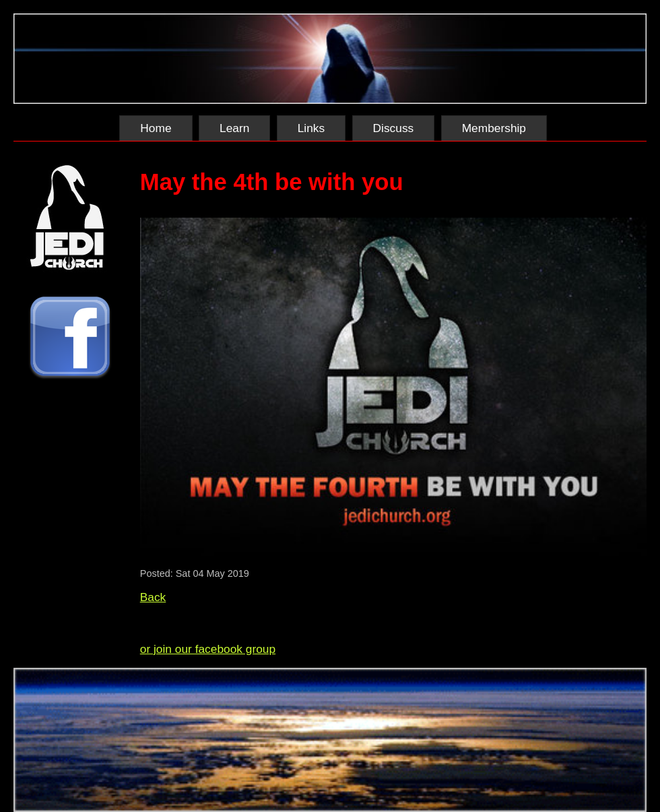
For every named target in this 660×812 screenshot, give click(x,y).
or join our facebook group (208, 649)
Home (156, 128)
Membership (494, 128)
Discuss (394, 128)
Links (311, 128)
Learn (234, 128)
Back (153, 597)
